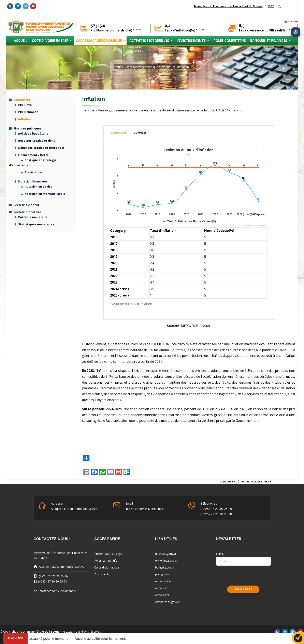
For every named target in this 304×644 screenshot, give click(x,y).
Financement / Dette (33, 155)
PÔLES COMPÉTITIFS (230, 41)
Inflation (183, 67)
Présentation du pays (108, 554)
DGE (271, 6)
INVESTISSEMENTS (192, 41)
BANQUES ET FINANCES (269, 41)
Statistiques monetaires (36, 224)
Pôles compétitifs (106, 560)
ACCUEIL (21, 41)
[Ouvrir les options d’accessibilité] (296, 32)
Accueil (118, 67)
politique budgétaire (33, 133)
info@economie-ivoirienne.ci (145, 509)
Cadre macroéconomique (141, 67)
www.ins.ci (162, 595)
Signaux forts (291, 21)
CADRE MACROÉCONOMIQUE (99, 41)
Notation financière (33, 181)
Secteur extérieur (26, 205)
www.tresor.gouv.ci (168, 602)
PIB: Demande (28, 112)
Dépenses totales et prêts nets (41, 148)
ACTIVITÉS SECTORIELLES (150, 41)
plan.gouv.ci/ (163, 574)
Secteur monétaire (27, 212)
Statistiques (34, 172)
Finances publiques (27, 128)
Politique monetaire (33, 217)
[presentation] (247, 578)
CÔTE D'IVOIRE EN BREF (50, 41)
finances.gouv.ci (165, 554)
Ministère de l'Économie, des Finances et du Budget (229, 6)
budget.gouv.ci (165, 567)
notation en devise (39, 186)
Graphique (118, 133)
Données (140, 133)
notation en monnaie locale (45, 194)
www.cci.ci (162, 588)
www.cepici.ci (164, 581)
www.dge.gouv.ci (166, 560)
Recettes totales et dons (37, 141)
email (220, 554)
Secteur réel (168, 67)
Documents (102, 574)
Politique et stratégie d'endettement (33, 163)
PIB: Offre (25, 105)
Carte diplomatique (107, 567)
